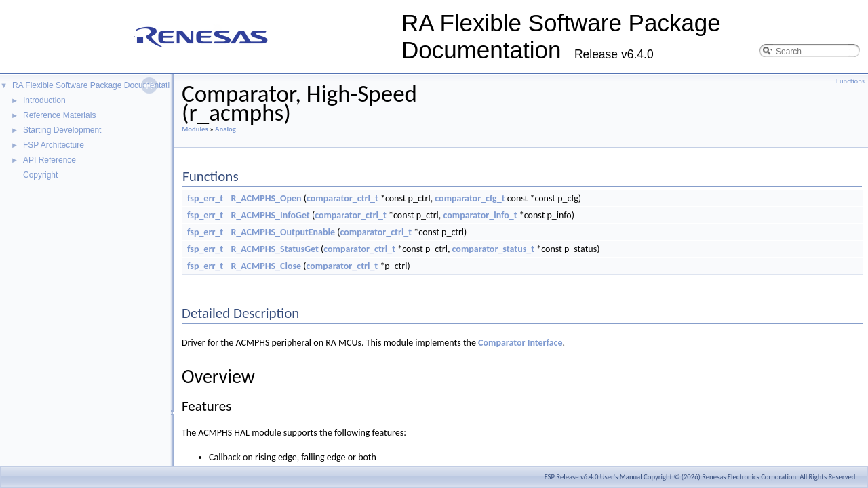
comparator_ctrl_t (342, 198)
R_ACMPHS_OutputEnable (283, 232)
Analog (225, 129)
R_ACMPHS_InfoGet (270, 215)
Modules (195, 129)
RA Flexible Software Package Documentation (95, 85)
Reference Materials (59, 115)
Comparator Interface (520, 343)
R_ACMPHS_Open (266, 198)
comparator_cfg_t (470, 198)
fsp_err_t (205, 198)
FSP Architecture (54, 145)
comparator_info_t (480, 215)
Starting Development (62, 130)
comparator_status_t (493, 249)
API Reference (50, 160)
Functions (850, 81)
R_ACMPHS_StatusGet (275, 249)
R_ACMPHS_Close (266, 266)
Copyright (40, 175)
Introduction (44, 100)
